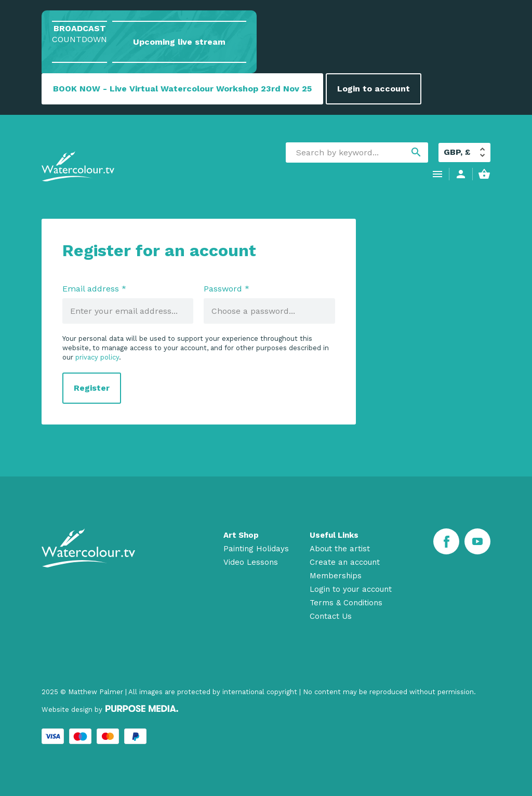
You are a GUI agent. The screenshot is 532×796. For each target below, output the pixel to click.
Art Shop (241, 535)
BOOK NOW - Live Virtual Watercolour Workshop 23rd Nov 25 (182, 89)
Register (92, 388)
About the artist (340, 549)
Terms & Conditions (346, 603)
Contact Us (331, 616)
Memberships (336, 576)
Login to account (374, 89)
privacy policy (97, 357)
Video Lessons (251, 562)
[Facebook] (446, 541)
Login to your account (351, 589)
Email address (94, 289)
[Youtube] (477, 541)
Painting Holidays (256, 549)
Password (227, 289)
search (416, 152)
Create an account (345, 562)
